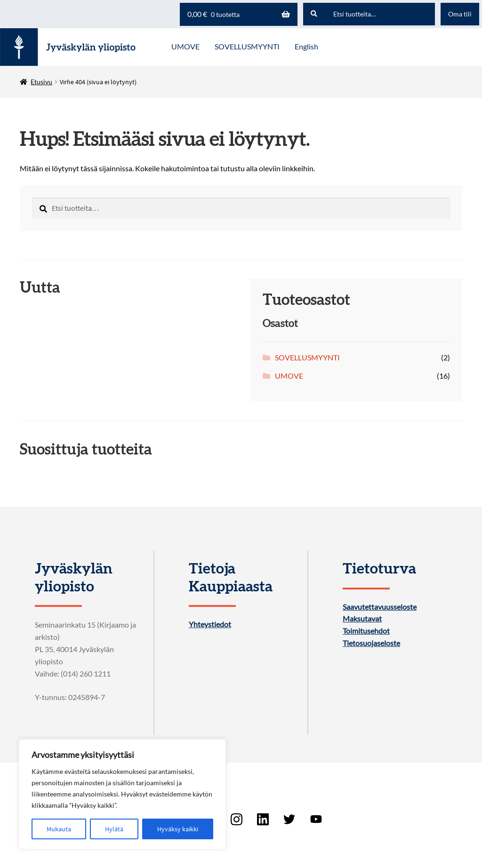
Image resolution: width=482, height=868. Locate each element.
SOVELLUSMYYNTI (307, 357)
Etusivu (41, 82)
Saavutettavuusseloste (380, 607)
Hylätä (114, 829)
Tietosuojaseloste (371, 643)
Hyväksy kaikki (178, 829)
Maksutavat (362, 619)
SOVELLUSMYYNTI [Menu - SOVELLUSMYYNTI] (247, 46)
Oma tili (460, 14)
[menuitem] (306, 47)
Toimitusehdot (366, 631)
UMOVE (289, 376)
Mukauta (59, 829)
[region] (122, 794)
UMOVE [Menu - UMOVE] (185, 46)
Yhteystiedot (210, 624)
